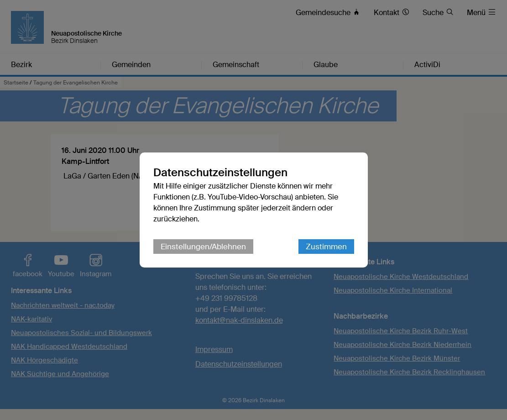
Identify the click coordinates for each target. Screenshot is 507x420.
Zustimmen (326, 247)
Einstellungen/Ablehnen (203, 247)
